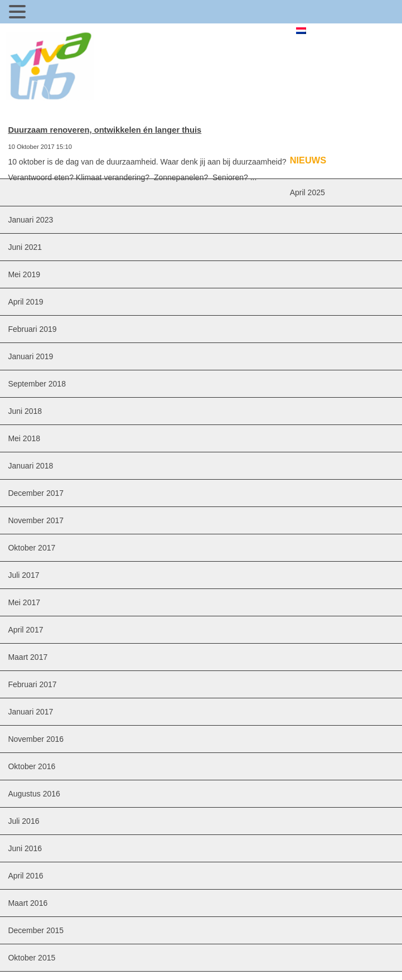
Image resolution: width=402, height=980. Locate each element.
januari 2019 (30, 356)
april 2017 (25, 630)
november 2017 (36, 520)
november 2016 (36, 739)
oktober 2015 (32, 958)
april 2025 (307, 192)
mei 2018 (24, 438)
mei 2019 (24, 274)
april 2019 (25, 302)
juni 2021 (25, 247)
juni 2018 (25, 411)
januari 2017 (30, 712)
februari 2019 (32, 329)
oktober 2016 (32, 766)
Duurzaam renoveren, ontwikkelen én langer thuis (105, 130)
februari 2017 (32, 684)
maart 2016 (28, 903)
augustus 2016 (34, 794)
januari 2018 (30, 466)
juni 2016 (25, 848)
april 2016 (25, 876)
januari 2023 (30, 220)
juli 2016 (23, 821)
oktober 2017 (32, 548)
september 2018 (37, 384)
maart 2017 (28, 657)
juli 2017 (23, 575)
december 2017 (36, 493)
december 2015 (36, 930)
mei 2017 (24, 602)
